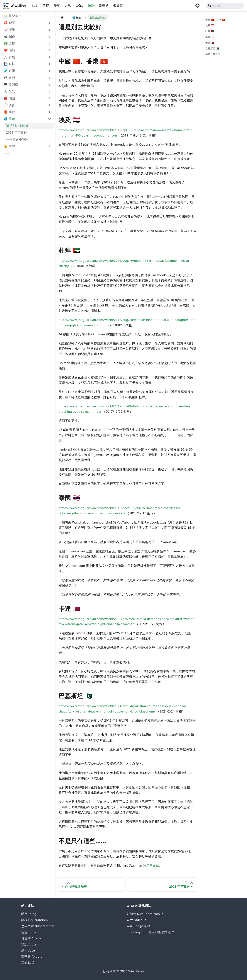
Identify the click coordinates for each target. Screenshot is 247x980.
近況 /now (29, 932)
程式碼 (28, 963)
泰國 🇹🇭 (210, 37)
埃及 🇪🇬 (210, 25)
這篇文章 (153, 865)
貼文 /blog (29, 914)
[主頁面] (62, 18)
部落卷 (104, 5)
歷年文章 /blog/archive (38, 926)
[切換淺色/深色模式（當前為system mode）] (198, 6)
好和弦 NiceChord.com (145, 914)
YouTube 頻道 (138, 926)
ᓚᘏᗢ (80, 5)
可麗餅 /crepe (31, 938)
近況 (68, 5)
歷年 (57, 5)
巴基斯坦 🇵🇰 (212, 48)
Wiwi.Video (136, 920)
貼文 (35, 5)
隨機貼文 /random (35, 920)
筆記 (91, 5)
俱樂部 (118, 5)
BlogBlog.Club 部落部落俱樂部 (150, 932)
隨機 (46, 5)
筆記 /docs (29, 944)
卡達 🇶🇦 (210, 43)
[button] (28, 23)
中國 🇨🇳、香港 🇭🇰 (215, 20)
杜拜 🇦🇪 (210, 31)
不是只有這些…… (215, 54)
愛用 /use (28, 950)
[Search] (225, 6)
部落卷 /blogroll (33, 956)
